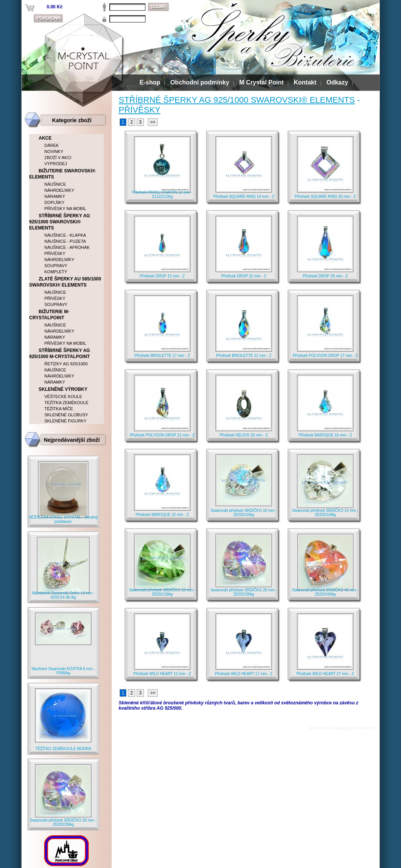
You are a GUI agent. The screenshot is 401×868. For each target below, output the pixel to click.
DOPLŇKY (55, 202)
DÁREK (52, 145)
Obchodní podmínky (200, 82)
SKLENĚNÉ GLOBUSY (66, 415)
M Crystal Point (261, 82)
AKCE (45, 138)
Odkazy (337, 82)
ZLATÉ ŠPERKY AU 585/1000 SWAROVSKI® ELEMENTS (65, 282)
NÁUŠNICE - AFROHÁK (67, 247)
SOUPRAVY (56, 266)
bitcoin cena (319, 728)
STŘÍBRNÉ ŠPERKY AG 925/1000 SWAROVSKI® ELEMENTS (237, 100)
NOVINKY (54, 151)
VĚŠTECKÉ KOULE (63, 397)
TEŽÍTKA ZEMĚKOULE (67, 403)
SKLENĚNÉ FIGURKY (66, 421)
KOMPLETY (56, 272)
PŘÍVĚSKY (140, 110)
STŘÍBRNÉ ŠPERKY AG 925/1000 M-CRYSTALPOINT (60, 354)
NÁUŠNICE (55, 184)
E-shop (150, 82)
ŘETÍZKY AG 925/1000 (66, 364)
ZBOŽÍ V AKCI (58, 158)
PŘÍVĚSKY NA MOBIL (66, 209)
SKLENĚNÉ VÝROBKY (63, 389)
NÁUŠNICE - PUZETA (65, 241)
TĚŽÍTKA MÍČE (59, 409)
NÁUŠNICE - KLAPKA (65, 235)
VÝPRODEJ (56, 164)
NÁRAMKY (55, 196)
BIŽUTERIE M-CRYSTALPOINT (50, 315)
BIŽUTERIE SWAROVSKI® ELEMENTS (62, 174)
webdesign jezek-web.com (353, 728)
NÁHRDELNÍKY (59, 190)
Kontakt (305, 82)
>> (153, 122)
